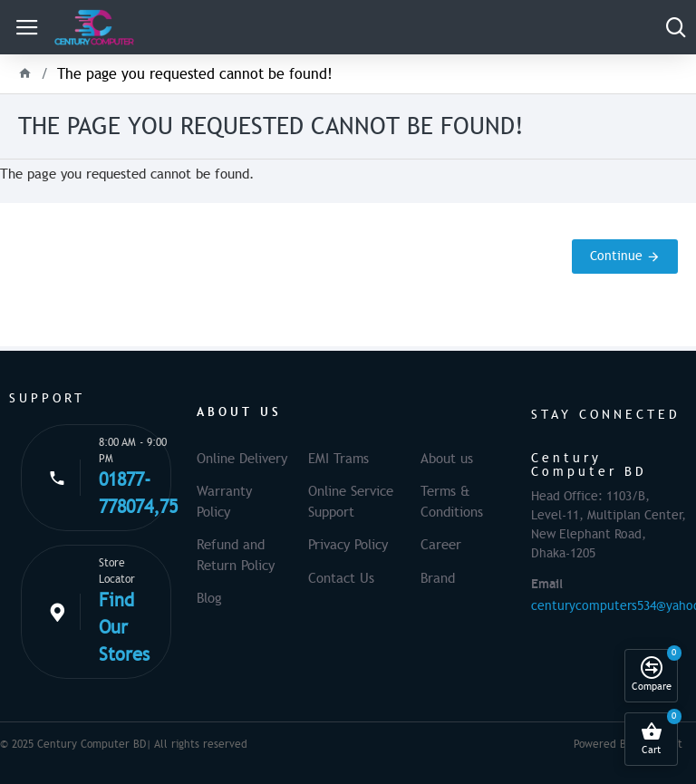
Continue (616, 256)
